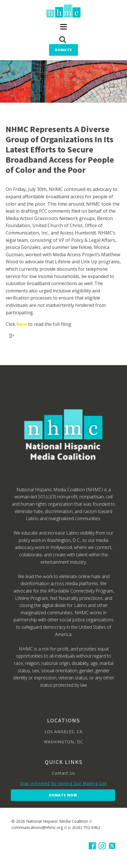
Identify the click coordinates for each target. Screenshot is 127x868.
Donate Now (63, 795)
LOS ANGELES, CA (63, 732)
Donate (63, 50)
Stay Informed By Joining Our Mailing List (63, 783)
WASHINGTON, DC (63, 742)
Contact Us (63, 773)
